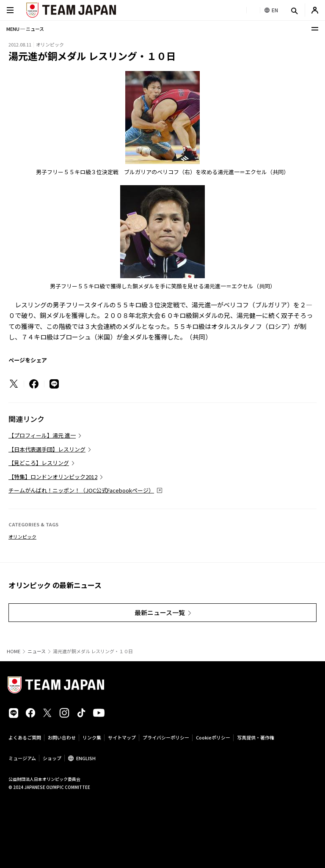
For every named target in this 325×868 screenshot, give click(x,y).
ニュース (37, 651)
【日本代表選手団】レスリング (47, 449)
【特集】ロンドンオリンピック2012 (53, 477)
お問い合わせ (62, 737)
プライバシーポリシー (166, 737)
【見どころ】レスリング (39, 463)
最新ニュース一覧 (160, 612)
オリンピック (22, 537)
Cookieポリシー (213, 737)
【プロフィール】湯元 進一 (42, 435)
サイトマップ (122, 737)
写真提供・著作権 (256, 737)
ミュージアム (22, 758)
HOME (14, 651)
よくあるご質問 (25, 737)
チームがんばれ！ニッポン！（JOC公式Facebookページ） (81, 490)
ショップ (52, 758)
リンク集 (92, 737)
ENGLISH (86, 758)
